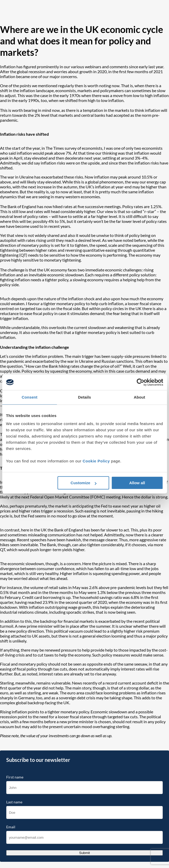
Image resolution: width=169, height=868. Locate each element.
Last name (14, 802)
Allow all (137, 483)
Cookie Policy (96, 461)
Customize (84, 483)
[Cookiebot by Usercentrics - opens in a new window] (140, 382)
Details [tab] (85, 397)
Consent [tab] (29, 397)
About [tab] (139, 397)
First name (15, 777)
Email (11, 827)
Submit (85, 853)
